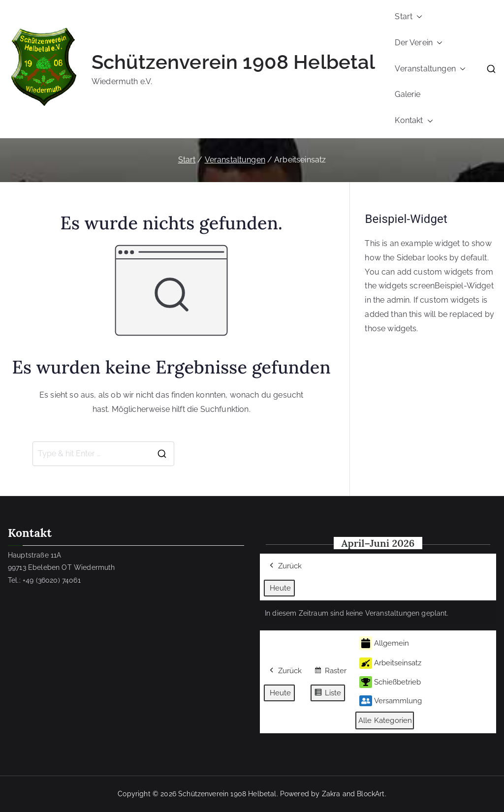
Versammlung (391, 701)
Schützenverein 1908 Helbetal (233, 62)
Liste (328, 694)
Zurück (285, 566)
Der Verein (419, 43)
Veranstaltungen (430, 69)
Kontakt (414, 121)
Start (409, 17)
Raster (330, 672)
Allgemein (384, 643)
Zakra (331, 794)
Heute (280, 588)
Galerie (408, 94)
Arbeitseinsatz (390, 663)
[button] (417, 17)
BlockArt (371, 794)
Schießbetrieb (390, 682)
